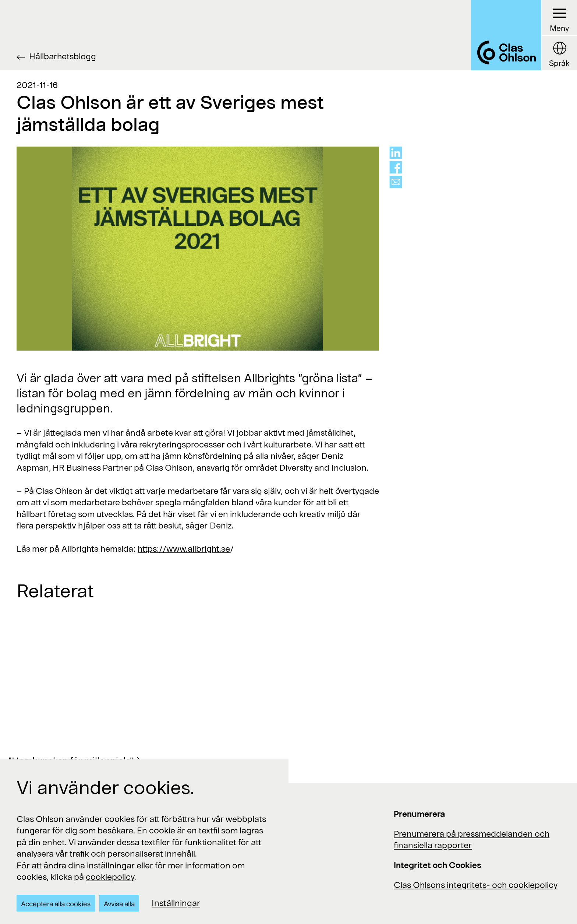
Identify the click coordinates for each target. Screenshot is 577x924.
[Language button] (559, 53)
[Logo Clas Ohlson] (506, 35)
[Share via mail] (396, 182)
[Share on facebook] (396, 168)
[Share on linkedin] (396, 153)
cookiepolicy (110, 876)
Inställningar (176, 903)
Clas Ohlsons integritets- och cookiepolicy (476, 885)
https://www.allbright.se (184, 548)
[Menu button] (559, 18)
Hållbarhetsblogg (63, 56)
